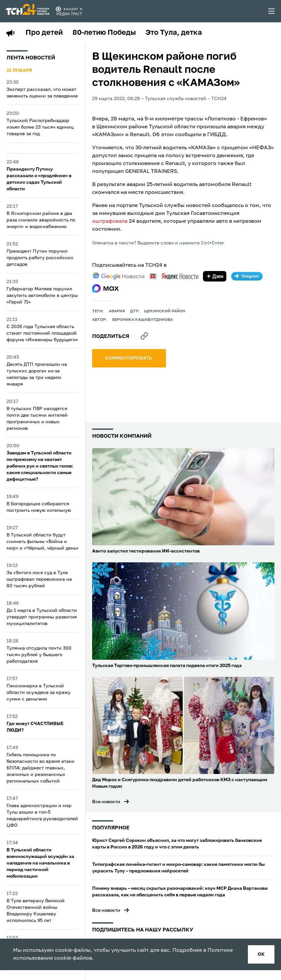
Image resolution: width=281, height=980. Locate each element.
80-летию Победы (104, 33)
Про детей (44, 33)
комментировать (129, 358)
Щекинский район (165, 311)
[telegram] (247, 276)
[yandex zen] (215, 276)
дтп (134, 311)
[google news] (118, 276)
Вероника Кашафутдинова (142, 320)
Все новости (106, 802)
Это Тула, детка (174, 33)
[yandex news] (174, 276)
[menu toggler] (272, 11)
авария (117, 311)
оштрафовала (110, 221)
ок (261, 954)
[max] (105, 288)
